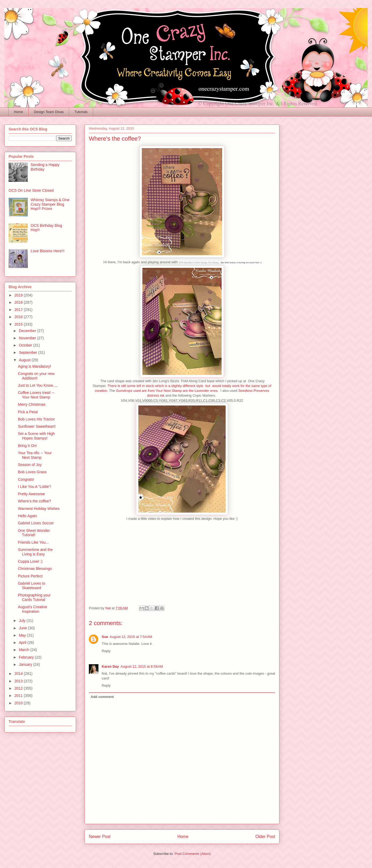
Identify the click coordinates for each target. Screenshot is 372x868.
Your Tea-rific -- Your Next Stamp (35, 455)
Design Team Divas (49, 112)
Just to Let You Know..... (38, 385)
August (25, 360)
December (28, 331)
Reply (106, 651)
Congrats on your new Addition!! (36, 376)
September (28, 352)
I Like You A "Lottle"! (35, 487)
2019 (19, 295)
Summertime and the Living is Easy (35, 552)
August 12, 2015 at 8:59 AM (142, 666)
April (23, 642)
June (23, 628)
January (26, 664)
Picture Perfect (30, 576)
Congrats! (26, 479)
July (23, 621)
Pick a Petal (28, 412)
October (26, 345)
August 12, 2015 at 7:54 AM (131, 637)
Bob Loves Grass (32, 472)
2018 (19, 302)
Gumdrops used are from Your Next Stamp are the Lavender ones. (167, 391)
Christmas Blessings (35, 569)
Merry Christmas (32, 404)
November (28, 338)
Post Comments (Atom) (193, 854)
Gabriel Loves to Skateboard (32, 586)
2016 (19, 317)
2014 (19, 674)
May (23, 635)
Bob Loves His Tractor (36, 419)
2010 (19, 703)
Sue (105, 637)
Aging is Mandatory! (35, 366)
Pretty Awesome (31, 494)
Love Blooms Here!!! (48, 251)
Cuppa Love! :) (30, 561)
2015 (19, 324)
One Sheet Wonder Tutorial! (34, 533)
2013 (19, 681)
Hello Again (27, 516)
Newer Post (100, 837)
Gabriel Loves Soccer (36, 523)
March (24, 650)
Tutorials (81, 112)
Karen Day (110, 666)
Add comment (102, 697)
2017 (19, 310)
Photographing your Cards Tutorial (34, 597)
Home (19, 112)
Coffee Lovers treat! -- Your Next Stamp (36, 395)
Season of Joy (30, 465)
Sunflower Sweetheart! (37, 426)
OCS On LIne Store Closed (31, 190)
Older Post (265, 837)
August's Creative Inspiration (33, 609)
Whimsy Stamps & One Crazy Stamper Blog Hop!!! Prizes (50, 204)
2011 (19, 696)
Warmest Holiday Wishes (39, 509)
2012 (19, 688)
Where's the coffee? (35, 501)
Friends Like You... (33, 542)
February (27, 657)
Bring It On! (27, 446)
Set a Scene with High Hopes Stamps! (36, 436)
